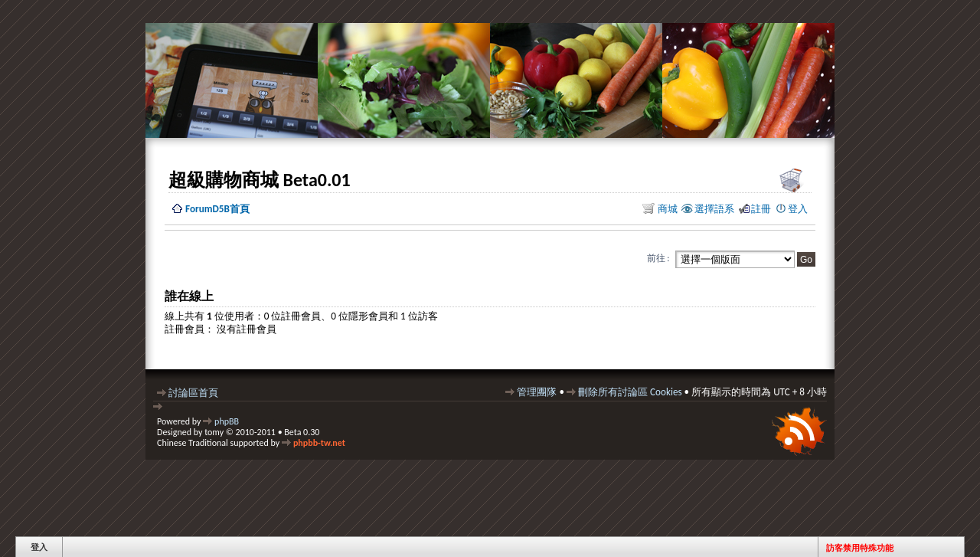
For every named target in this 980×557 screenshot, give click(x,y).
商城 (666, 209)
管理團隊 (537, 392)
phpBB (227, 421)
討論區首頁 (193, 393)
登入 (798, 209)
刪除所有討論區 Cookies (630, 392)
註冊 (761, 209)
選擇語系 (714, 209)
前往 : (658, 258)
